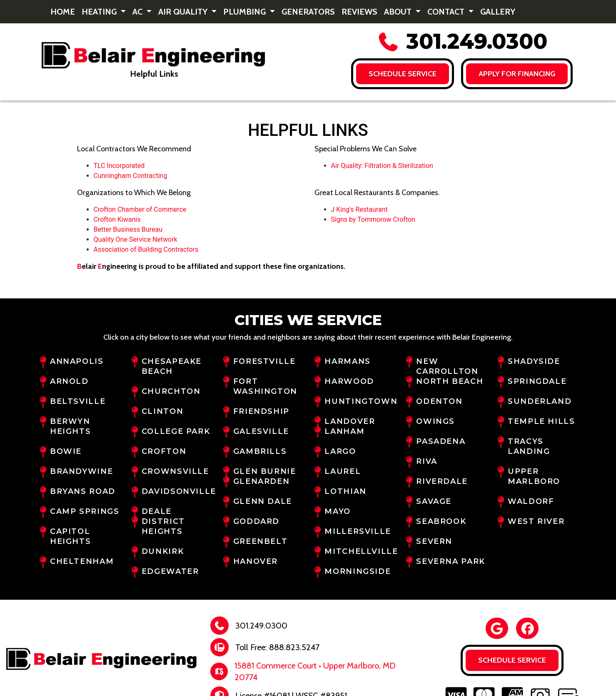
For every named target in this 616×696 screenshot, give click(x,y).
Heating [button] (100, 12)
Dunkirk (163, 551)
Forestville (264, 361)
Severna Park (450, 561)
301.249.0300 (462, 41)
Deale (157, 511)
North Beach (450, 381)
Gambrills (260, 451)
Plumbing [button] (246, 12)
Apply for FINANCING (517, 74)
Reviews (359, 12)
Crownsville (175, 471)
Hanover (256, 561)
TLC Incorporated (119, 166)
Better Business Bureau (128, 229)
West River (536, 521)
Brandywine (81, 471)
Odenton (439, 401)
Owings (435, 421)
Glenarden (262, 481)
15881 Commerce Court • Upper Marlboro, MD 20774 (315, 671)
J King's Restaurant (359, 209)
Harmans (347, 361)
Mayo (337, 511)
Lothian (345, 491)
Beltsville (78, 401)
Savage (434, 501)
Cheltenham (82, 561)
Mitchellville (361, 551)
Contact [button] (447, 12)
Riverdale (442, 481)
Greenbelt (261, 541)
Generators (308, 12)
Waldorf (531, 501)
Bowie (66, 451)
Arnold (69, 381)
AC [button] (138, 12)
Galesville (261, 431)
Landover (350, 421)
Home (63, 12)
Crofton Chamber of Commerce (140, 209)
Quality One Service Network (136, 239)
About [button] (399, 12)
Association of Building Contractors (146, 249)
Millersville (358, 531)
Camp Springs (85, 511)
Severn (434, 541)
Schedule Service (403, 74)
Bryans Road (83, 491)
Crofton (164, 451)
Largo (340, 451)
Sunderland (540, 401)
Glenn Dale (263, 501)
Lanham (344, 431)
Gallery (498, 12)
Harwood (349, 381)
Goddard (256, 521)
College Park (176, 431)
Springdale (537, 381)
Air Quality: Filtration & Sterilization (382, 166)
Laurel (343, 471)
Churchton (171, 391)
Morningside (358, 571)
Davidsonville (179, 491)
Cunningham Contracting (131, 176)
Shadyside (534, 361)
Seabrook (441, 521)
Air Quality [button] (184, 12)
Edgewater (170, 571)
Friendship (261, 411)
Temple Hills (541, 421)
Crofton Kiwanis (117, 219)
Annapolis (77, 361)
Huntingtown (361, 401)
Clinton (162, 411)
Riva (426, 461)
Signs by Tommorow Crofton (373, 219)
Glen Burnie (265, 471)
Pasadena (441, 441)
